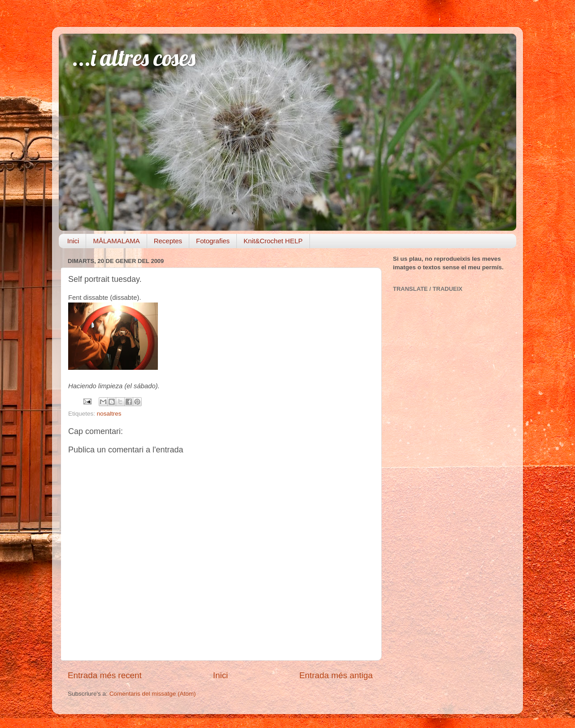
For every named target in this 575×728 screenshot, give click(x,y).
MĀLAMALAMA (116, 241)
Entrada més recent (105, 675)
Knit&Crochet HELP (273, 241)
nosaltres (109, 414)
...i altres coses (134, 58)
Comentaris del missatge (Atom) (153, 694)
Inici (73, 241)
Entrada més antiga (336, 675)
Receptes (168, 241)
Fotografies (213, 241)
